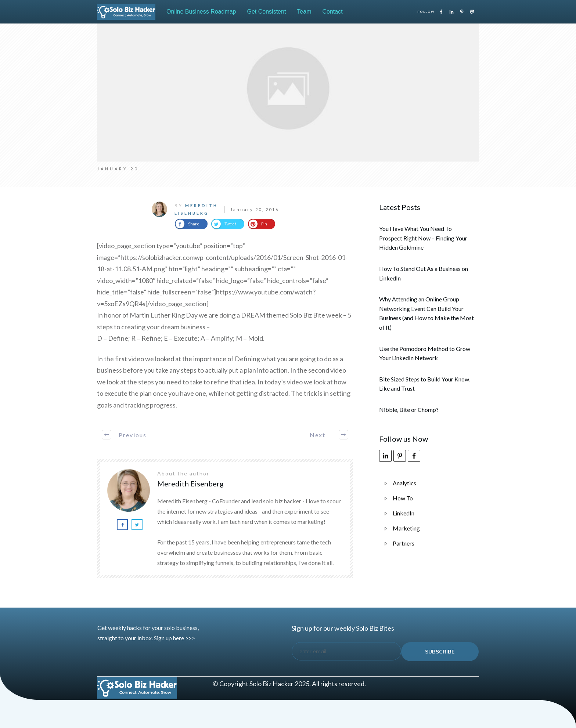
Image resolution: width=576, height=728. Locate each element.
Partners (404, 543)
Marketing (406, 528)
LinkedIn (404, 513)
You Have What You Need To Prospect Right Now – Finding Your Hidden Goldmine (423, 238)
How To (403, 498)
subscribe (440, 652)
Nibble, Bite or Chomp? (409, 410)
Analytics (404, 483)
